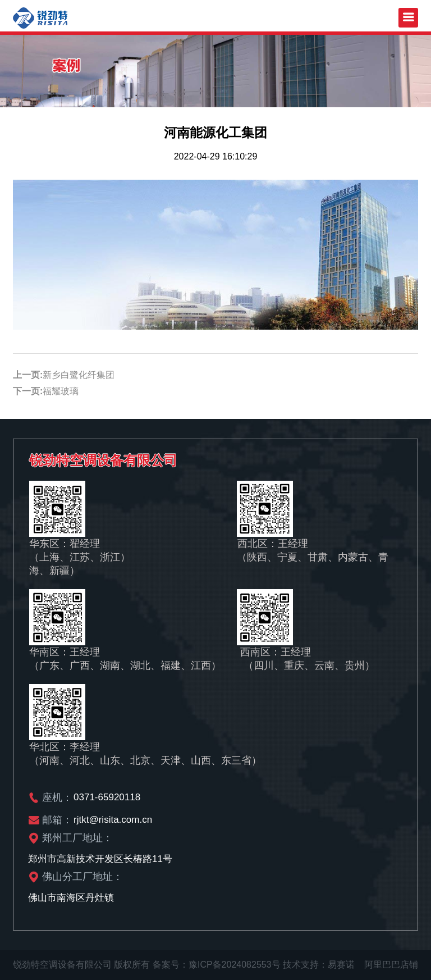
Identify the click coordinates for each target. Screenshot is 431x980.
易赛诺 (341, 965)
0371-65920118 (107, 797)
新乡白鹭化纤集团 (79, 375)
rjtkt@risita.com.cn (113, 820)
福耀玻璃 (61, 391)
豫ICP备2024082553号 (235, 965)
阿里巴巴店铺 (391, 965)
